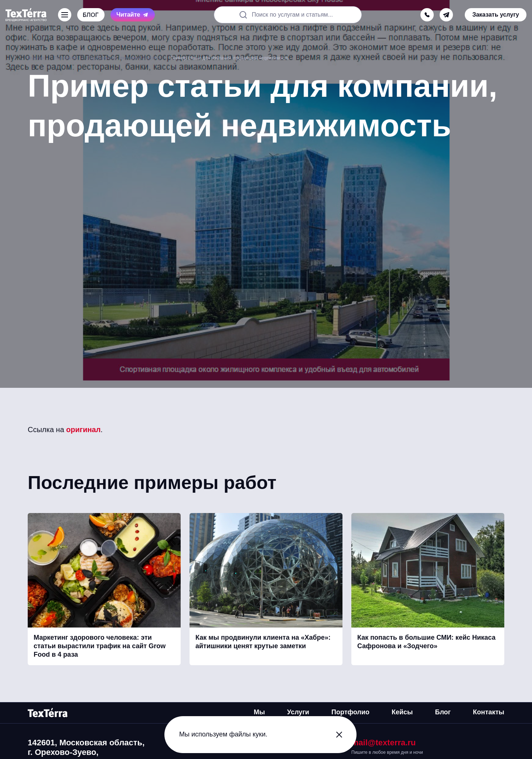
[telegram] (446, 15)
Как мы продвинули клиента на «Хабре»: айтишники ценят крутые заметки (263, 642)
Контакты (489, 712)
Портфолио (350, 712)
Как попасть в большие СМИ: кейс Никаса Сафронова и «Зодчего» (426, 642)
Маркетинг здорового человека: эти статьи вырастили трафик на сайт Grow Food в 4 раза (100, 646)
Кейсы (402, 712)
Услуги (298, 712)
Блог (443, 712)
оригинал (83, 430)
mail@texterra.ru (383, 743)
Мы (259, 712)
